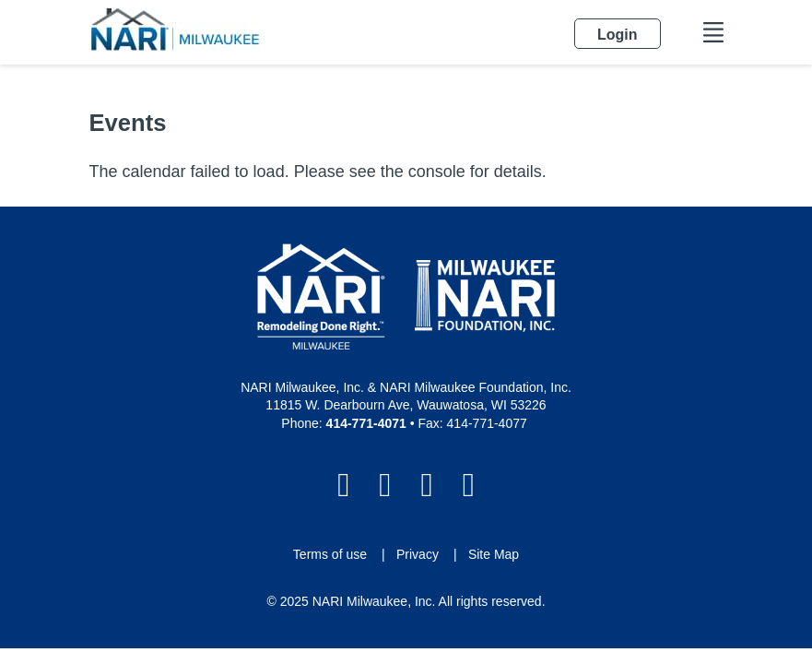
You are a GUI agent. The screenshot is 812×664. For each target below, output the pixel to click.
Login (14, 650)
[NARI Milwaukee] (174, 29)
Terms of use (330, 554)
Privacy (418, 554)
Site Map (494, 554)
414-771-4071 (366, 423)
